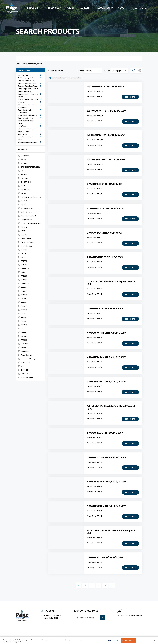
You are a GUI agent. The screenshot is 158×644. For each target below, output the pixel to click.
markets (84, 8)
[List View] (133, 71)
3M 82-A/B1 (24, 190)
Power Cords (24, 362)
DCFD (22, 231)
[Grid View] (139, 71)
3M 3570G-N (25, 182)
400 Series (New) (26, 208)
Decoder (23, 235)
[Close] (155, 640)
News (121, 8)
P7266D (23, 302)
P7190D (23, 291)
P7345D (23, 325)
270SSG (22, 171)
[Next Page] (112, 585)
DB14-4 (23, 227)
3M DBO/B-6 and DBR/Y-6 (30, 197)
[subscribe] (102, 618)
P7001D (23, 250)
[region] (79, 640)
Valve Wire (22, 126)
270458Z (23, 163)
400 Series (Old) (25, 212)
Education (104, 8)
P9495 (22, 347)
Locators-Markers (26, 242)
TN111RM (24, 370)
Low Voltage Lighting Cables (28, 99)
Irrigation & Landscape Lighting (66, 78)
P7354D (23, 332)
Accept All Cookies (128, 640)
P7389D (23, 336)
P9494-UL (23, 344)
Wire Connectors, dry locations (26, 138)
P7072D (23, 257)
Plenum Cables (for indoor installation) (27, 106)
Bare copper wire (24, 75)
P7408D (23, 340)
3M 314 (22, 174)
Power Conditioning (27, 359)
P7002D (23, 253)
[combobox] (93, 71)
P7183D (23, 287)
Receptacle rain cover (26, 121)
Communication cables (26, 81)
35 (105, 585)
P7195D (23, 295)
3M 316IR (23, 178)
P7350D (23, 329)
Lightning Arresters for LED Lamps (28, 95)
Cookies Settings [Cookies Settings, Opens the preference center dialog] (113, 640)
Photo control (23, 102)
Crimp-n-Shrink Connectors (29, 223)
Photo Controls (25, 355)
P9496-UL (23, 351)
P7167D (23, 272)
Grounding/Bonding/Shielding (29, 89)
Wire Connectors (26, 378)
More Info (129, 98)
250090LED (24, 156)
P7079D (23, 261)
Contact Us (141, 8)
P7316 (22, 321)
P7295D (23, 310)
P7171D (23, 280)
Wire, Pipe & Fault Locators (28, 142)
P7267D (23, 306)
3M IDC (23, 201)
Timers (21, 123)
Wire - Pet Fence (24, 131)
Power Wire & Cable (25, 118)
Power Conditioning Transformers (25, 111)
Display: (107, 71)
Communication (25, 220)
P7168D (23, 276)
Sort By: (81, 71)
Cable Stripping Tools (26, 78)
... (98, 585)
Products (33, 8)
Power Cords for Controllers (28, 115)
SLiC (21, 366)
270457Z (23, 159)
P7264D (23, 299)
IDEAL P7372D (25, 238)
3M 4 (22, 186)
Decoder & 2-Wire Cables (27, 83)
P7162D (23, 265)
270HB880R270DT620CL (29, 167)
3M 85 (22, 193)
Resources (53, 8)
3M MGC (23, 205)
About (71, 8)
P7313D (23, 314)
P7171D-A (24, 284)
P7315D (23, 317)
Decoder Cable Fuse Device (28, 86)
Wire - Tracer (23, 134)
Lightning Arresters (25, 91)
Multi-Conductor (26, 246)
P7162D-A (24, 268)
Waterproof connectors (27, 129)
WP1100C (23, 374)
